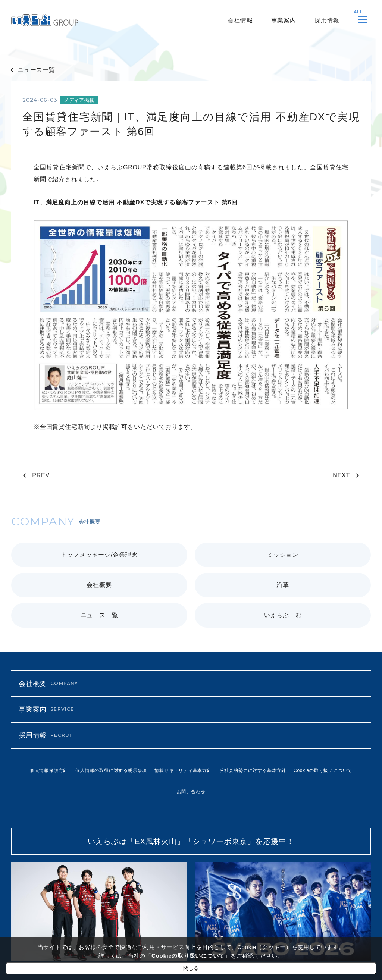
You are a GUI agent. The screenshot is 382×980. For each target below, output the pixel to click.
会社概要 (48, 684)
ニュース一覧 (36, 70)
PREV (41, 475)
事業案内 (284, 20)
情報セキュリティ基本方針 (183, 770)
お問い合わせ (191, 792)
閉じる (191, 968)
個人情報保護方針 (49, 770)
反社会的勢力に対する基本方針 (253, 770)
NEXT (341, 475)
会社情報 (240, 20)
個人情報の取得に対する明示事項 (111, 770)
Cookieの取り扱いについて (323, 770)
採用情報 (327, 20)
